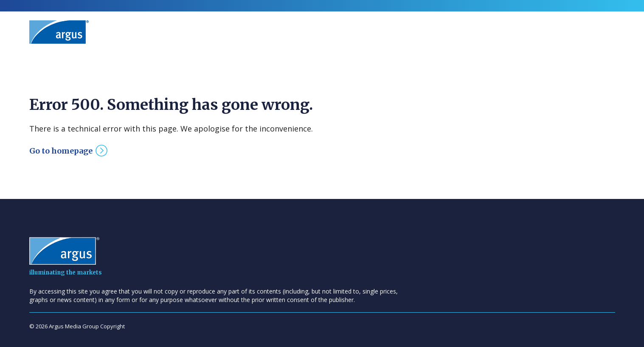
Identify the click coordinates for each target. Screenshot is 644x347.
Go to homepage (61, 151)
